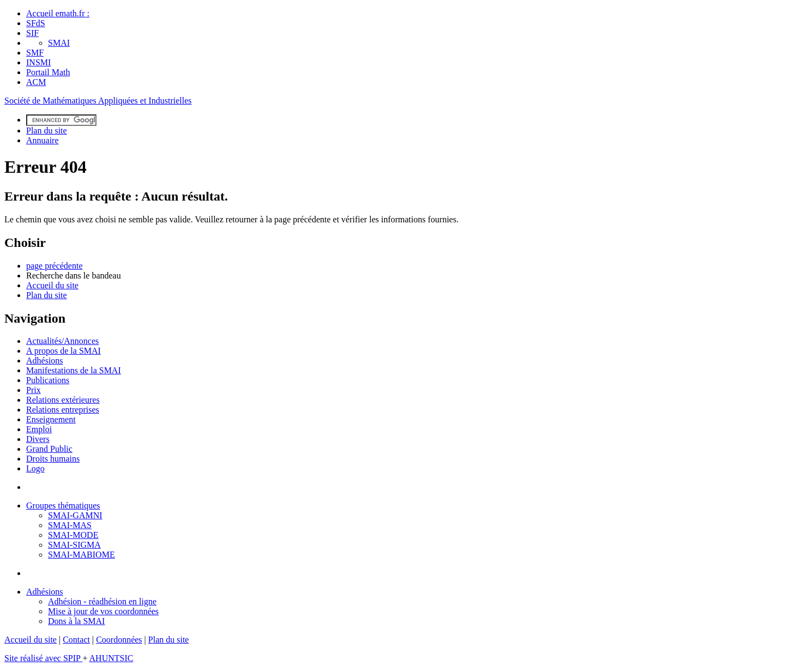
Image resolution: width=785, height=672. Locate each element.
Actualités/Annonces (62, 341)
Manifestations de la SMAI (74, 370)
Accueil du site (52, 285)
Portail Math (48, 72)
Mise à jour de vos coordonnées (103, 611)
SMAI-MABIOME (81, 555)
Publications (48, 380)
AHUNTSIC (111, 658)
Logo (35, 468)
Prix (34, 390)
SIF (32, 33)
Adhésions (45, 361)
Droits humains (53, 459)
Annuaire (43, 140)
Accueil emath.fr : (58, 13)
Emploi (39, 429)
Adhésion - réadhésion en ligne (102, 601)
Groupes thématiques (63, 505)
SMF (35, 53)
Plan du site (47, 131)
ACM (36, 82)
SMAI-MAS (70, 525)
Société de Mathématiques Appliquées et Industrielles (98, 101)
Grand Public (49, 449)
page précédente (54, 266)
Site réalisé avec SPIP (43, 658)
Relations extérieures (63, 400)
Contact (76, 640)
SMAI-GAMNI (75, 515)
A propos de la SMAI (64, 351)
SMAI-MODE (73, 535)
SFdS (36, 23)
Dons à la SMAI (76, 621)
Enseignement (51, 419)
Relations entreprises (63, 410)
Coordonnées (119, 640)
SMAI (59, 43)
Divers (38, 439)
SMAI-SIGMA (74, 545)
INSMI (38, 62)
